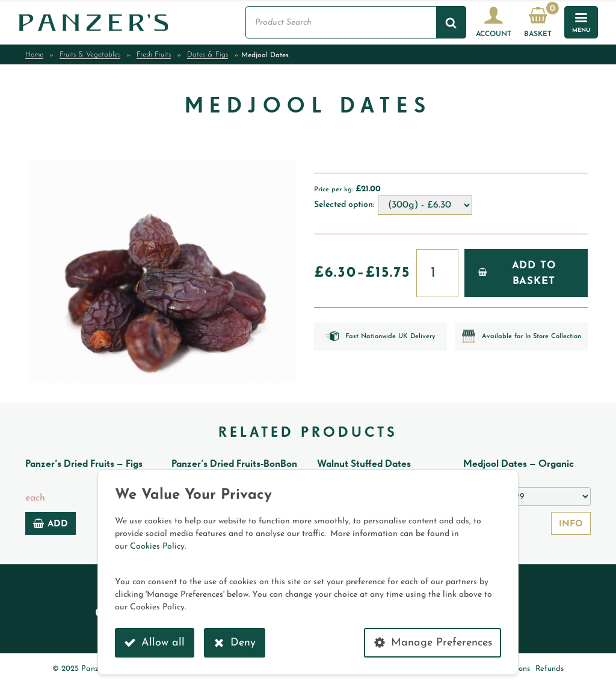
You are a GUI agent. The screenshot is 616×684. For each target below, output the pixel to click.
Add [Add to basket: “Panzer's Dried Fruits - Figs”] (51, 523)
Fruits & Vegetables (90, 55)
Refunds (550, 669)
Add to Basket (517, 273)
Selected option (343, 205)
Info (571, 524)
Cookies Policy (157, 547)
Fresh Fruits (154, 55)
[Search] (451, 22)
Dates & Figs (208, 55)
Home (34, 55)
